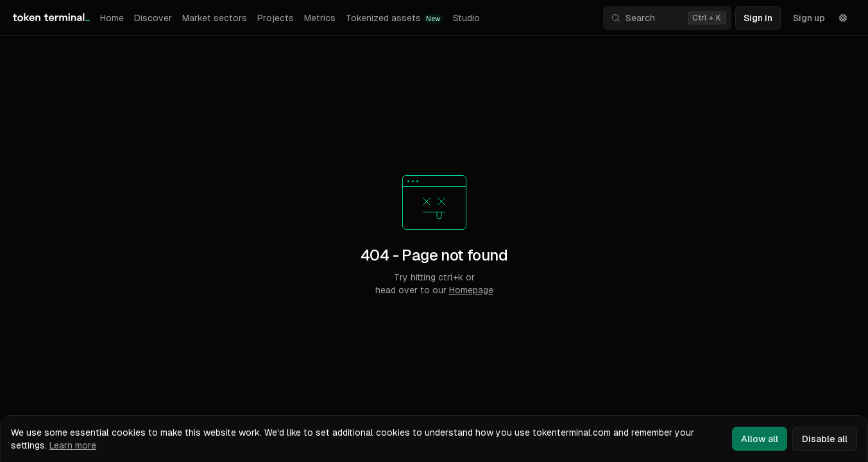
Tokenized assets (394, 18)
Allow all (760, 439)
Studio (466, 18)
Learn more (73, 445)
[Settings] (843, 18)
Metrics (320, 18)
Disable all (825, 439)
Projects (276, 18)
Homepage (471, 290)
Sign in (758, 18)
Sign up (809, 18)
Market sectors (215, 18)
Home (112, 18)
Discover (153, 18)
